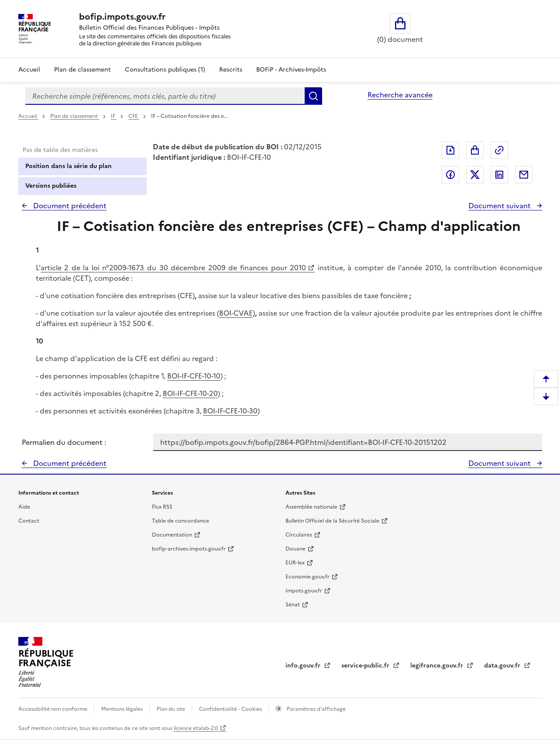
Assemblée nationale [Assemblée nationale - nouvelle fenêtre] (311, 507)
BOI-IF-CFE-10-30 (230, 411)
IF (114, 116)
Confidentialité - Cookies (231, 709)
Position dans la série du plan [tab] (69, 166)
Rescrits (231, 70)
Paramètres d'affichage (316, 709)
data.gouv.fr (503, 666)
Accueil (29, 70)
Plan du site (172, 709)
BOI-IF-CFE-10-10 (194, 376)
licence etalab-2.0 (196, 728)
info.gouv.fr (304, 666)
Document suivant (500, 206)
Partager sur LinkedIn (499, 175)
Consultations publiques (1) (165, 70)
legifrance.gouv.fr (438, 666)
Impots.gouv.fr (304, 591)
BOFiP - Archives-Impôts (291, 70)
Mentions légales (123, 709)
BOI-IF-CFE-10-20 (190, 393)
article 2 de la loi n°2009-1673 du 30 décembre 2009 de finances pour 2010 (173, 268)
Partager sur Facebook (450, 175)
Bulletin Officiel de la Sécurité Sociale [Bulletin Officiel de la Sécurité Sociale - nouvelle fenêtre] (332, 521)
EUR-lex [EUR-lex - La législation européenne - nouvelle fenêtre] (295, 563)
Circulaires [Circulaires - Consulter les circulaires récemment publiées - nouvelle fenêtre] (299, 535)
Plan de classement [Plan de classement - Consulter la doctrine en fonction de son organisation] (82, 70)
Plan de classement (75, 116)
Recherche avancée (400, 95)
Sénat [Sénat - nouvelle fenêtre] (293, 605)
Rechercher (313, 96)
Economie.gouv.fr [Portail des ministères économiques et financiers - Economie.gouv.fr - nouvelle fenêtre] (307, 577)
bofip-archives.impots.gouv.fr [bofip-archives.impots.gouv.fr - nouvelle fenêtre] (189, 549)
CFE (134, 116)
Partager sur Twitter (475, 175)
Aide (24, 507)
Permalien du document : (64, 442)
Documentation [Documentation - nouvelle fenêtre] (172, 535)
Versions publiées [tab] (51, 186)
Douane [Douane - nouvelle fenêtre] (295, 549)
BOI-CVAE (236, 313)
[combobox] (165, 96)
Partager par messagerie (524, 175)
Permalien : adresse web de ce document (499, 150)
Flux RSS (162, 507)
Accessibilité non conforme (53, 709)
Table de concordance (180, 521)
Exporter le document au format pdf (450, 150)
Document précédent (69, 206)
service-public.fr (366, 666)
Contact (29, 521)
